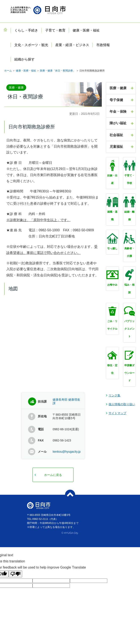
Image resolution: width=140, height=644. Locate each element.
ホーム (8, 71)
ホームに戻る (53, 475)
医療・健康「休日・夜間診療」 (58, 71)
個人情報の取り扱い (122, 404)
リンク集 (114, 395)
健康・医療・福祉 (26, 71)
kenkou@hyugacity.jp (67, 452)
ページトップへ (70, 495)
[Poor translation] (15, 574)
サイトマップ (117, 413)
